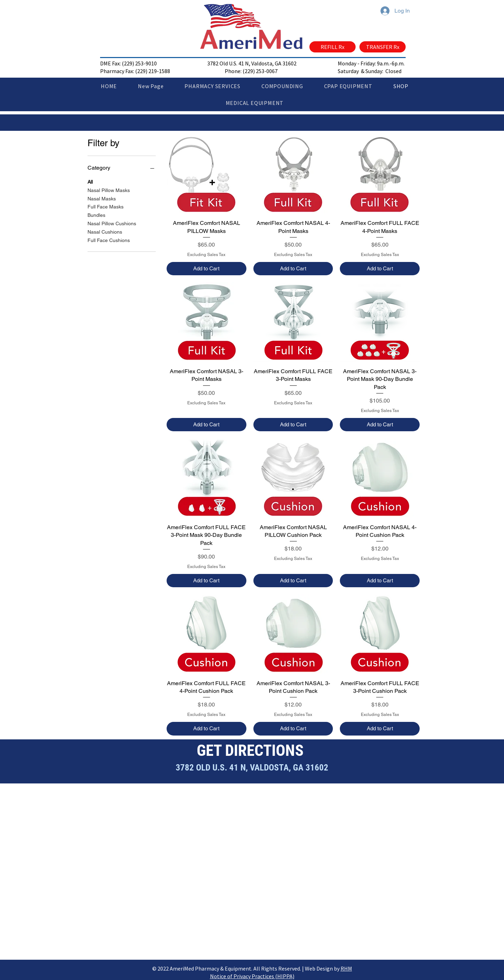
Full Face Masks (106, 206)
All (90, 181)
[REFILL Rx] (332, 47)
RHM (346, 968)
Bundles (96, 215)
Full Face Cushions (109, 240)
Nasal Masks (102, 198)
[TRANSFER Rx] (383, 47)
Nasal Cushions (105, 231)
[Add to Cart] (206, 269)
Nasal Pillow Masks (109, 190)
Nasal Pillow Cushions (112, 223)
